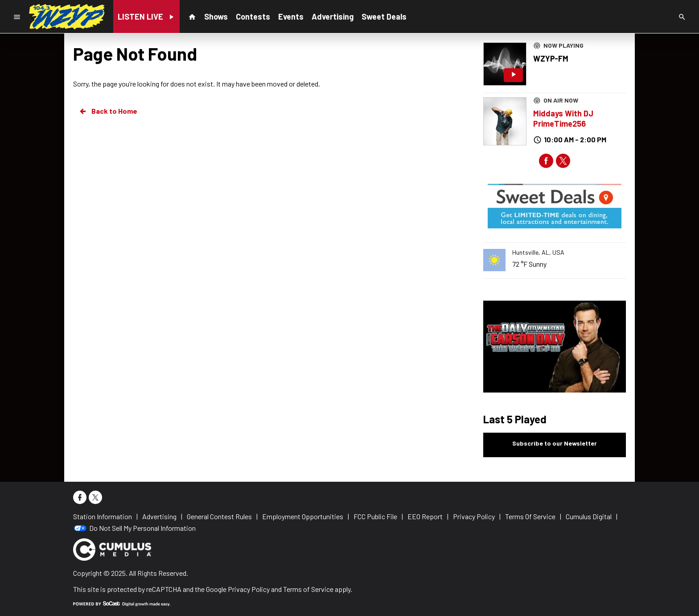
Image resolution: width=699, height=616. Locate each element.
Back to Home (108, 111)
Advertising (333, 17)
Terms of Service (308, 589)
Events (291, 17)
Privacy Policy (249, 589)
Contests (253, 17)
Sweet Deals (384, 17)
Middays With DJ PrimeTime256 (563, 118)
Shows (216, 17)
